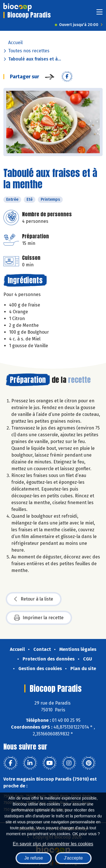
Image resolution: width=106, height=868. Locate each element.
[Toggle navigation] (99, 14)
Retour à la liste (34, 599)
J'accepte (73, 858)
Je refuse (34, 858)
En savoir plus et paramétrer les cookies (53, 844)
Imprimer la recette (39, 618)
